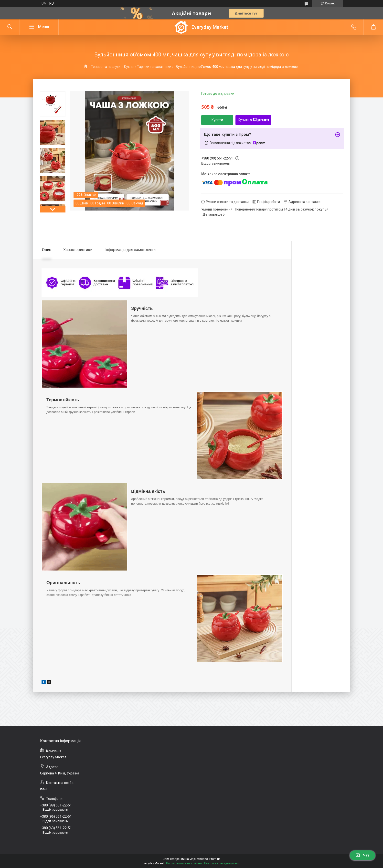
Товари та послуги (106, 67)
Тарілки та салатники (154, 67)
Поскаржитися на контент (184, 863)
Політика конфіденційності (223, 863)
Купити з (253, 120)
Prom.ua (215, 859)
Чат (362, 855)
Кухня (129, 67)
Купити (217, 120)
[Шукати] (10, 27)
